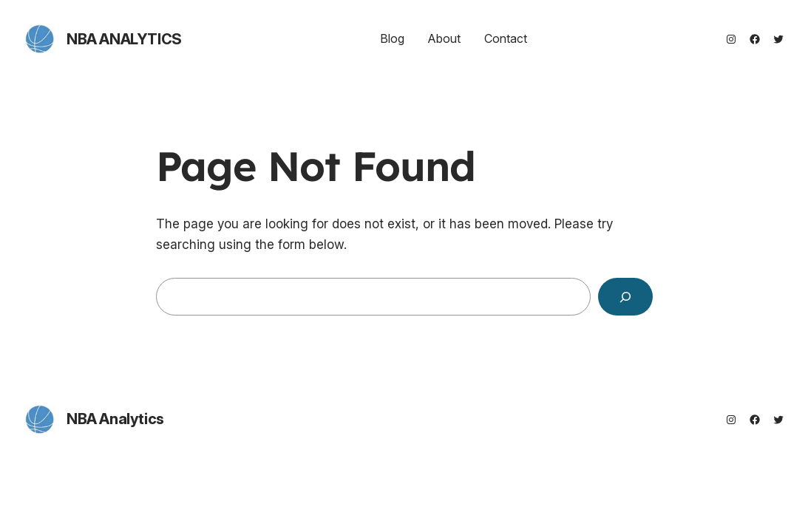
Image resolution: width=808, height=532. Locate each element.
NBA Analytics (124, 39)
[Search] (625, 297)
